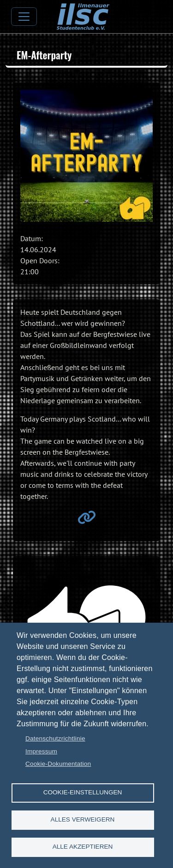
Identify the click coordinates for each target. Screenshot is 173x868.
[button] (86, 156)
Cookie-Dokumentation (58, 764)
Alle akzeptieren (83, 847)
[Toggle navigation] (24, 17)
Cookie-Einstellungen (83, 792)
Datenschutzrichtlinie (55, 738)
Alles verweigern (83, 819)
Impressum (41, 751)
